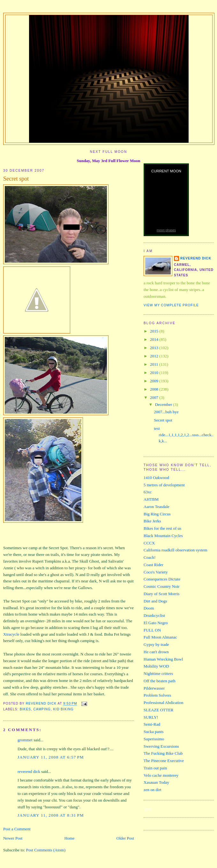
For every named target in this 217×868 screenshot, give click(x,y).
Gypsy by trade (156, 644)
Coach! (150, 557)
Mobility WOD (156, 666)
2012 (155, 356)
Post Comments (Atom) (46, 850)
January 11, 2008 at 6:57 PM (51, 757)
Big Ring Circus (157, 514)
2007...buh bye (166, 412)
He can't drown (156, 652)
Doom (149, 608)
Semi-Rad (152, 724)
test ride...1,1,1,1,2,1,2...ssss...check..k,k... (184, 435)
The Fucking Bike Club (163, 753)
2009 (155, 381)
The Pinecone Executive (164, 761)
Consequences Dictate (162, 579)
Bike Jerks (152, 521)
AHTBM (151, 499)
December (164, 404)
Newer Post (13, 838)
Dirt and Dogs (155, 601)
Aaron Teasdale (157, 507)
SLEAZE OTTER (159, 710)
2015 (155, 331)
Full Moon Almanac (160, 637)
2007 (155, 397)
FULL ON (152, 630)
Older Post (125, 838)
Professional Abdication (164, 703)
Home (70, 838)
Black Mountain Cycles (163, 536)
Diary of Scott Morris (161, 594)
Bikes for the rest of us (162, 528)
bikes (25, 709)
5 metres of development (164, 485)
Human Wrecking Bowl (163, 659)
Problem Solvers (157, 695)
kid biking (64, 709)
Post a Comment (17, 829)
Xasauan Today (156, 782)
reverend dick (29, 771)
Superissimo (154, 739)
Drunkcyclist (154, 615)
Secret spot (163, 420)
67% (148, 810)
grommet (25, 740)
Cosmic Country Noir (162, 586)
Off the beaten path (160, 681)
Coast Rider (153, 565)
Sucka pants (153, 732)
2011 (155, 364)
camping (42, 709)
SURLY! (151, 717)
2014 (155, 339)
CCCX (149, 543)
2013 (155, 348)
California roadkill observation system (176, 550)
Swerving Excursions (161, 746)
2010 (155, 373)
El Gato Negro (156, 623)
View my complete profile (171, 305)
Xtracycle (11, 634)
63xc (148, 492)
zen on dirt (153, 790)
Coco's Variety (156, 572)
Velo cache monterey (161, 775)
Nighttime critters (158, 673)
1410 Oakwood (156, 478)
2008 (155, 389)
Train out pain (155, 768)
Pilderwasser (154, 688)
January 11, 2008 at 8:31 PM (51, 815)
